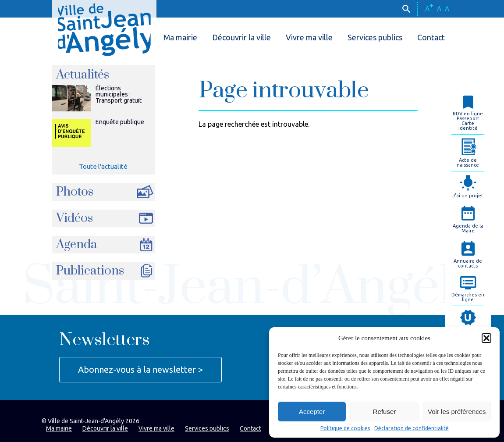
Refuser (385, 412)
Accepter (312, 412)
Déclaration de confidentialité (412, 428)
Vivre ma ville (309, 37)
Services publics (375, 37)
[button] (486, 338)
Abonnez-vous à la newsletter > (140, 369)
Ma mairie (180, 37)
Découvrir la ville (241, 37)
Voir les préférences (457, 412)
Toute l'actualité (103, 166)
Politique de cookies (345, 428)
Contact (431, 37)
